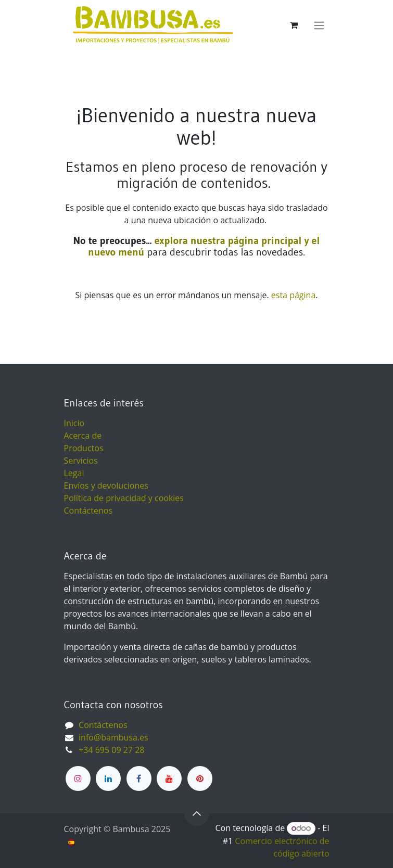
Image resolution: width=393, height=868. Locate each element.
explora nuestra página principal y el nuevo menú (204, 246)
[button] (197, 813)
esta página (293, 295)
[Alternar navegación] (319, 25)
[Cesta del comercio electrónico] (294, 25)
